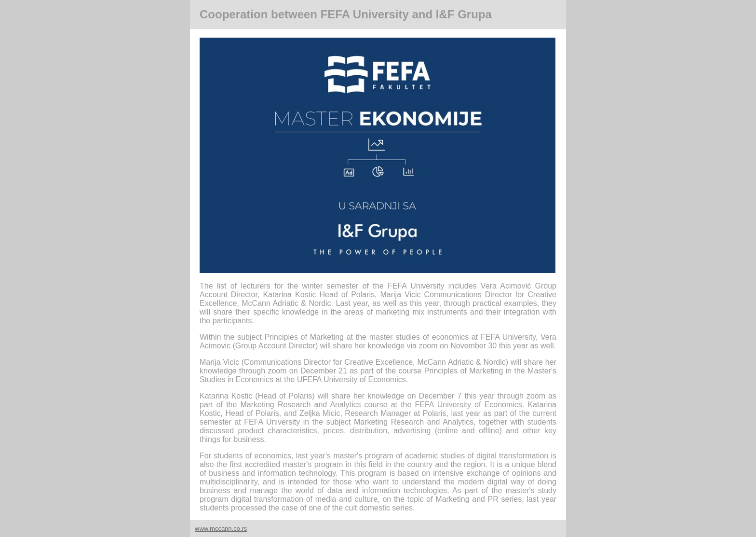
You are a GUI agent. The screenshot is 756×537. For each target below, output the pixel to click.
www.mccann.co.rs (221, 529)
